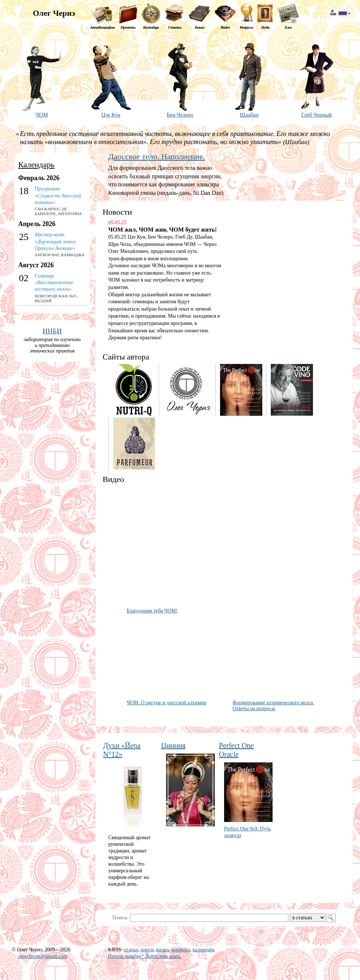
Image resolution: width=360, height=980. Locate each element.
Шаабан (249, 115)
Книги (199, 27)
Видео (225, 27)
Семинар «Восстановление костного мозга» (54, 282)
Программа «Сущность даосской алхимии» (58, 195)
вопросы (181, 950)
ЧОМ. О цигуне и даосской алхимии (167, 703)
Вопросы (246, 27)
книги (147, 950)
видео (162, 950)
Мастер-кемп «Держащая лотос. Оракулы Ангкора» (56, 241)
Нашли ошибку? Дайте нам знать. (145, 956)
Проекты (128, 27)
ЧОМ (42, 115)
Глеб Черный (316, 115)
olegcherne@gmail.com (43, 956)
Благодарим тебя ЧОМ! (152, 611)
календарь (204, 950)
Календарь (151, 27)
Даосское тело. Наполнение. (157, 156)
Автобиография (102, 27)
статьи (131, 950)
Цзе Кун (111, 115)
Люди (265, 27)
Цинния (173, 745)
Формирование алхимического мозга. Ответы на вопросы (273, 706)
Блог (288, 27)
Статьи (174, 27)
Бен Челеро (180, 115)
